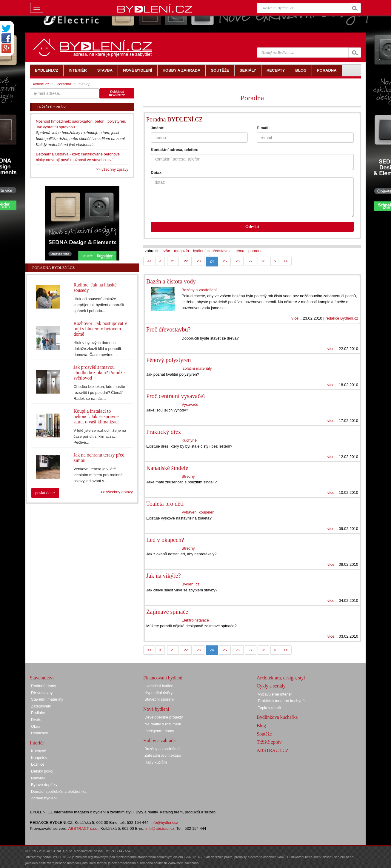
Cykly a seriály (271, 686)
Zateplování (41, 706)
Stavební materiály (47, 699)
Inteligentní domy (159, 731)
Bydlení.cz (190, 584)
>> (286, 261)
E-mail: (263, 128)
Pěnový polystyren (168, 360)
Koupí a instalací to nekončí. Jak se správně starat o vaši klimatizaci (96, 416)
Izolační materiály (197, 368)
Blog (261, 726)
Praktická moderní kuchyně (281, 701)
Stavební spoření (159, 699)
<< (149, 261)
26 (238, 261)
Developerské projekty (164, 717)
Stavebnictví (42, 678)
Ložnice (38, 764)
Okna (36, 726)
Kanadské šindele (167, 468)
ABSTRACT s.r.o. (83, 828)
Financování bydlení (163, 678)
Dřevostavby (42, 693)
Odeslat (252, 227)
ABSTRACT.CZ (273, 750)
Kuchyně (189, 440)
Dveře (36, 720)
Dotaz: (157, 173)
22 (186, 261)
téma (240, 251)
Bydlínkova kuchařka (277, 717)
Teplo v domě (269, 708)
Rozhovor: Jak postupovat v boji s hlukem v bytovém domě (100, 329)
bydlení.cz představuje (212, 251)
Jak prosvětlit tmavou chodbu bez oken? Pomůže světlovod (99, 373)
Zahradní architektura (163, 755)
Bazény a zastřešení (199, 290)
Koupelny (39, 758)
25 (225, 261)
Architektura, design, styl (281, 678)
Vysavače (190, 404)
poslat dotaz (45, 493)
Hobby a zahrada (159, 740)
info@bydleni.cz (164, 822)
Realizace (40, 733)
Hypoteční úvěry (158, 693)
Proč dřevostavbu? (168, 329)
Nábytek (38, 778)
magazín (181, 251)
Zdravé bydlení (44, 798)
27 (251, 261)
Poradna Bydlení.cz (53, 268)
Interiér (37, 743)
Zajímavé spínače (167, 612)
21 (173, 261)
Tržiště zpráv (269, 742)
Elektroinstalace (195, 620)
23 (199, 261)
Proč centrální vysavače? (176, 396)
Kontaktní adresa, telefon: (175, 150)
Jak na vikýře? (164, 576)
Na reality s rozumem (163, 724)
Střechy (188, 476)
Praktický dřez (164, 432)
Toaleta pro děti (165, 504)
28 (263, 261)
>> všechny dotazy (117, 492)
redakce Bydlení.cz (342, 318)
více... (297, 318)
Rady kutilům (156, 762)
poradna (255, 251)
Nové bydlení (156, 709)
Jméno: (158, 128)
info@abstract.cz (160, 828)
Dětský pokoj (42, 771)
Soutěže (264, 734)
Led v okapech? (165, 540)
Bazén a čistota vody (171, 281)
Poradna (252, 98)
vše (167, 251)
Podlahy (38, 713)
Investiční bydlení (159, 686)
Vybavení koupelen (198, 512)
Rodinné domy (44, 686)
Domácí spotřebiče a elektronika (59, 791)
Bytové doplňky (44, 785)
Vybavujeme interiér (275, 694)
